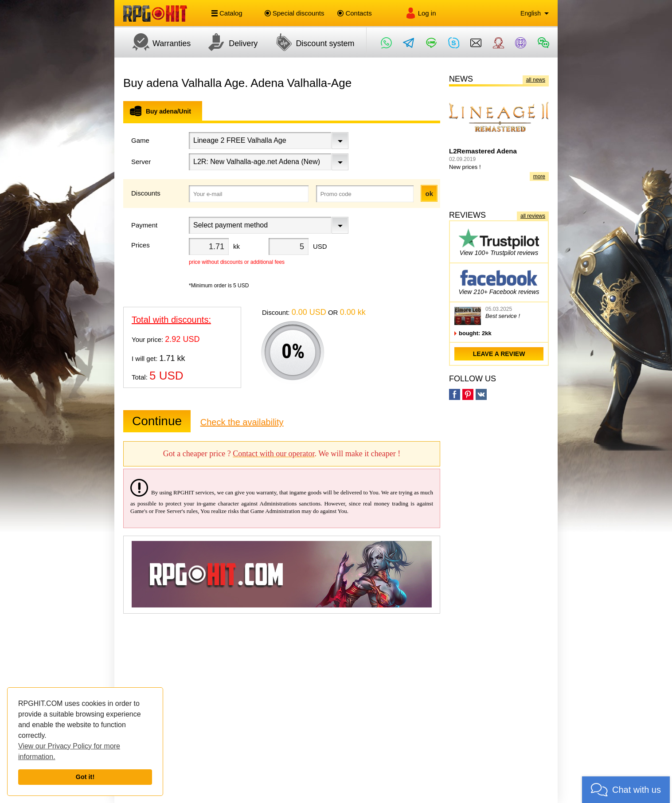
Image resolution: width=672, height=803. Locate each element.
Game (140, 140)
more (539, 176)
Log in (421, 13)
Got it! (85, 777)
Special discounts (295, 13)
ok (429, 194)
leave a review (499, 354)
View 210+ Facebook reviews (499, 281)
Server (141, 162)
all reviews (533, 216)
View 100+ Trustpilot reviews (499, 242)
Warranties (157, 42)
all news (536, 80)
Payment (144, 225)
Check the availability (242, 422)
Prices (141, 245)
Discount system (310, 42)
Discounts (146, 193)
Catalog (227, 13)
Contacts (354, 13)
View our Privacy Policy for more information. (69, 751)
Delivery (229, 42)
